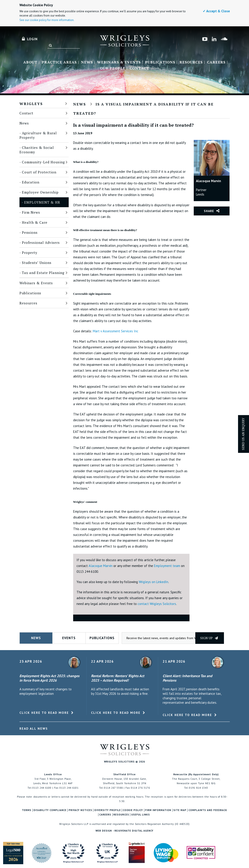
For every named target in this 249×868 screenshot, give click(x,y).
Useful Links (141, 815)
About (30, 62)
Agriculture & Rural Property (38, 135)
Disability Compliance (50, 810)
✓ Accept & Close (216, 11)
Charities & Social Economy (37, 150)
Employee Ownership (40, 192)
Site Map (180, 810)
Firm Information (158, 810)
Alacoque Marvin (101, 566)
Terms (27, 810)
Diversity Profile (108, 810)
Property (30, 253)
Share (209, 211)
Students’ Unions (37, 263)
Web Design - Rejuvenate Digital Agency (125, 831)
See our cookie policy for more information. (47, 20)
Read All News (34, 729)
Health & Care (35, 222)
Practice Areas (59, 62)
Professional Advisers (41, 242)
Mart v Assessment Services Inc (116, 331)
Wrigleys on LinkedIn (153, 582)
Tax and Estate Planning (43, 273)
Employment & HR (42, 202)
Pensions (30, 232)
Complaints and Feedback (208, 810)
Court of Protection (39, 172)
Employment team (167, 566)
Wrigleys (31, 104)
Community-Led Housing (43, 162)
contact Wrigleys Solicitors (157, 604)
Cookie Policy (133, 810)
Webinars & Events (119, 62)
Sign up (209, 638)
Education (31, 182)
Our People (113, 68)
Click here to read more (44, 713)
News (87, 62)
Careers (216, 62)
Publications (160, 62)
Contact (139, 68)
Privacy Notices (80, 810)
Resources (191, 62)
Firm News (31, 212)
